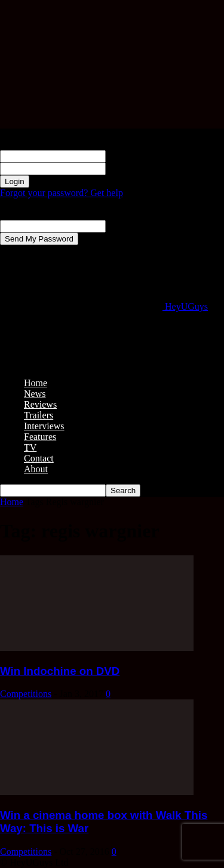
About (36, 469)
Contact (39, 458)
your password (134, 168)
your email (126, 226)
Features (40, 437)
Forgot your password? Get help (62, 193)
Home (36, 383)
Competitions (26, 694)
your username (134, 156)
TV (30, 447)
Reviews (40, 404)
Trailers (39, 415)
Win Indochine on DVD (60, 671)
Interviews (44, 426)
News (35, 394)
